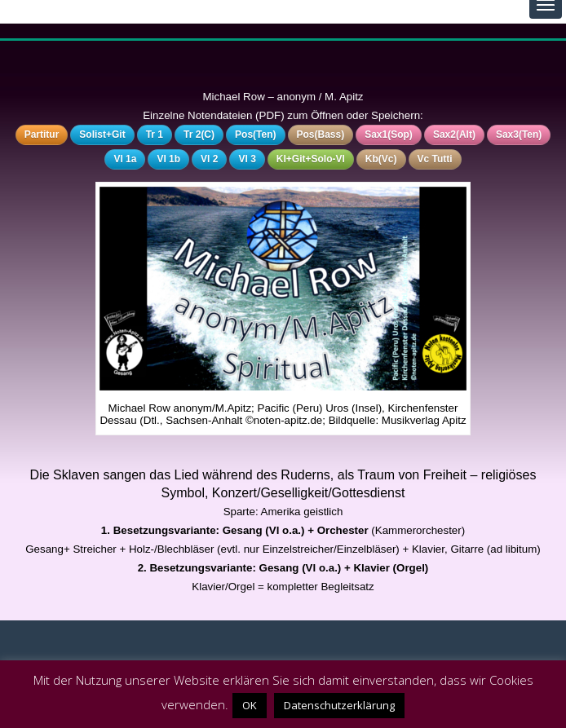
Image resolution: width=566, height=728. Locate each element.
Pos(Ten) (255, 135)
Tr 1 (155, 135)
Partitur (42, 135)
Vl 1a (125, 159)
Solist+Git (102, 135)
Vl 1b (168, 159)
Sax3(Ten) (519, 135)
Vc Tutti (435, 159)
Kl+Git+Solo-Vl (311, 159)
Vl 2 (209, 159)
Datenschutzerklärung (339, 705)
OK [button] (250, 705)
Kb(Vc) (381, 159)
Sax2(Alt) (454, 135)
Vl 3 (247, 159)
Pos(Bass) (321, 135)
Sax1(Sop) (389, 135)
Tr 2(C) (199, 135)
